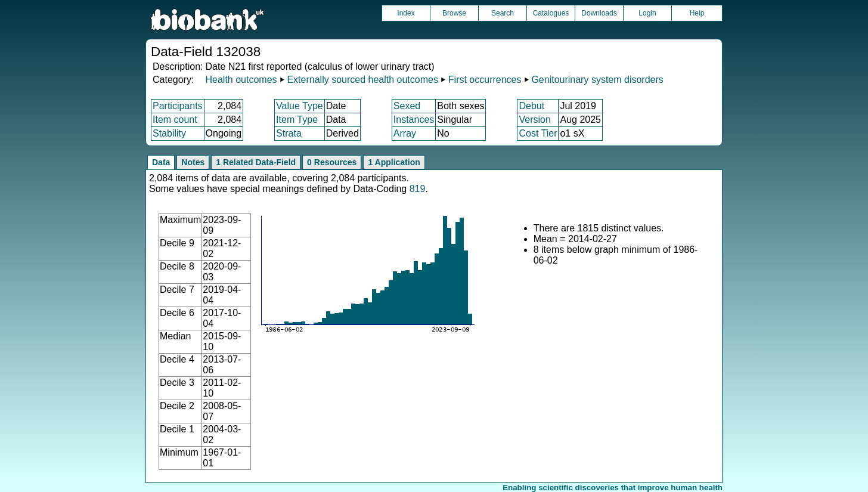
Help (697, 13)
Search (503, 13)
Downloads (599, 13)
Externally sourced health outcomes (362, 80)
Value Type (300, 106)
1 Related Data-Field (256, 162)
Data (161, 162)
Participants (178, 106)
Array (405, 133)
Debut (531, 106)
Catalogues (551, 13)
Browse (454, 13)
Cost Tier (538, 133)
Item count (175, 120)
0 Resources (332, 162)
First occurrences (485, 80)
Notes (193, 162)
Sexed (407, 106)
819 (418, 189)
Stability (169, 133)
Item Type (297, 120)
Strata (289, 133)
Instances (414, 120)
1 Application (394, 162)
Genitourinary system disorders (597, 80)
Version (534, 120)
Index (406, 13)
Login (647, 13)
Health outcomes (241, 80)
